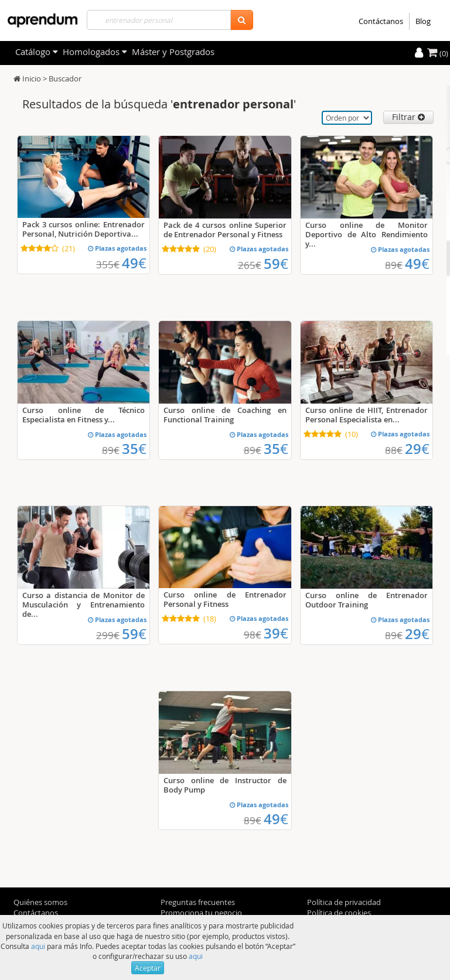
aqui (38, 946)
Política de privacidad (344, 902)
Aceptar (148, 968)
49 (134, 263)
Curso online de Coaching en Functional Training (225, 415)
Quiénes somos (40, 902)
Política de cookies (339, 913)
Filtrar (408, 117)
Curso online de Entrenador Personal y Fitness (225, 599)
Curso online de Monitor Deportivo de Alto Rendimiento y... (367, 234)
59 (276, 264)
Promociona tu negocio (201, 913)
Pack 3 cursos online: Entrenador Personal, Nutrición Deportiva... (83, 229)
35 (134, 449)
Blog (423, 21)
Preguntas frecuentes (198, 902)
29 (417, 449)
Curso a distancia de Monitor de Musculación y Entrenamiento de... (83, 605)
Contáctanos (381, 21)
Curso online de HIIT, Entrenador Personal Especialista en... (367, 415)
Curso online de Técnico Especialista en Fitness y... (83, 415)
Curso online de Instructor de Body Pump (225, 785)
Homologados (95, 52)
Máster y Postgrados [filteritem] (173, 52)
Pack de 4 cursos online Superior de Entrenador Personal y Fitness (225, 230)
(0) (438, 53)
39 (276, 633)
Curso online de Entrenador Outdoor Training (367, 600)
